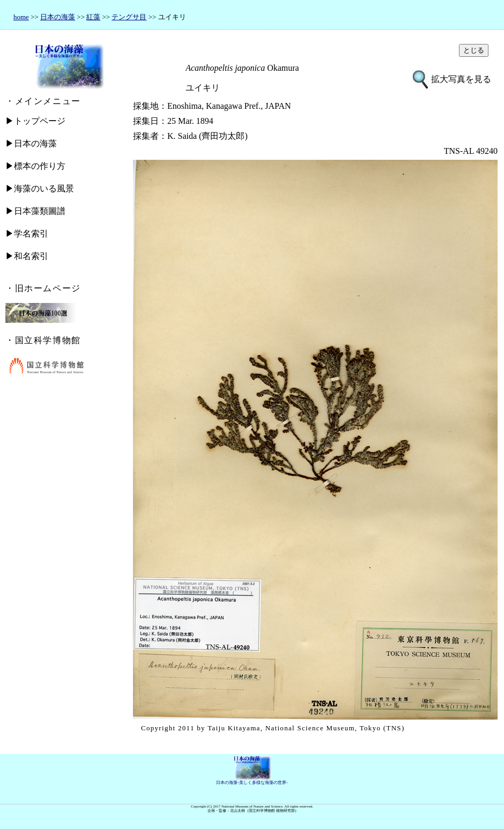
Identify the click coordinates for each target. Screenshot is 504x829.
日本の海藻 (58, 17)
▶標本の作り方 (35, 166)
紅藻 (93, 17)
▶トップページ (35, 121)
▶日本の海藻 (31, 143)
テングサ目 (129, 17)
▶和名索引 (27, 256)
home (21, 17)
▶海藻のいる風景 (40, 188)
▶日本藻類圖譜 (35, 211)
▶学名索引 (27, 234)
